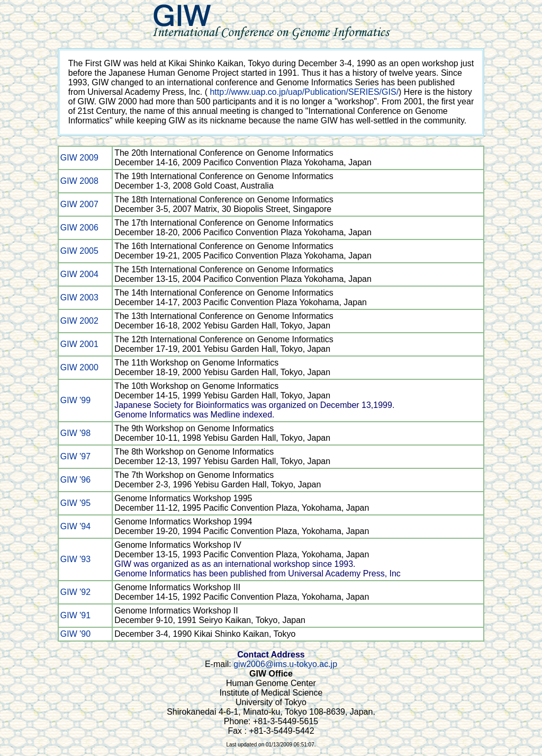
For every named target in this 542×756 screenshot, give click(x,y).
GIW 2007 (79, 204)
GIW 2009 (79, 158)
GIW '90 (75, 634)
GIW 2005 (79, 251)
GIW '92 (75, 592)
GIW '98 (75, 433)
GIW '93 (75, 559)
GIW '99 (75, 400)
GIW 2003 (79, 297)
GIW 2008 (79, 181)
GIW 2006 (79, 228)
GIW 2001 (79, 344)
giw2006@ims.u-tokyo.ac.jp (285, 664)
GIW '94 (75, 526)
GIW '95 (75, 503)
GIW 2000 (79, 367)
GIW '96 (75, 480)
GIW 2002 (79, 321)
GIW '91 (75, 615)
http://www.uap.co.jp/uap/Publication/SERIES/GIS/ (304, 92)
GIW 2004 (79, 274)
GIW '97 (75, 456)
